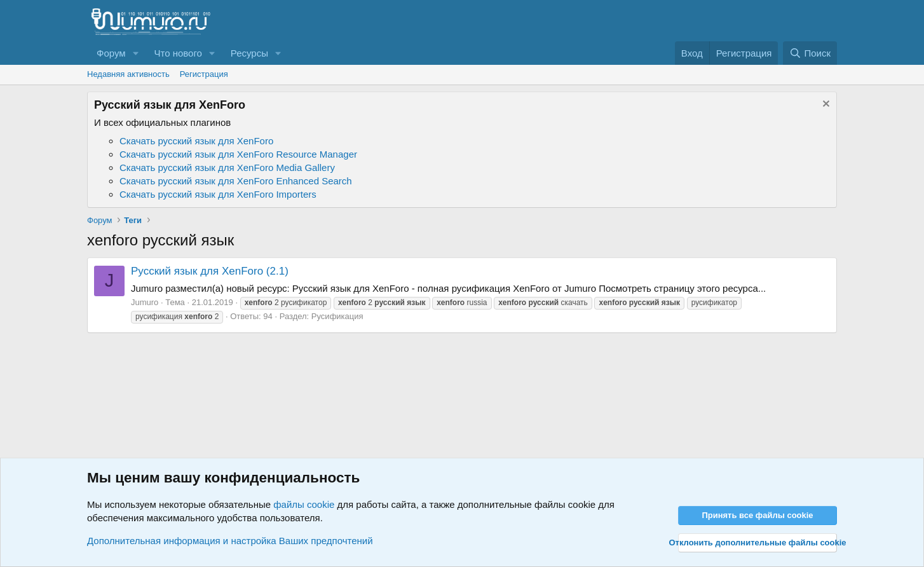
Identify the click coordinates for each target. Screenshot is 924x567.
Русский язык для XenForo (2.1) (210, 271)
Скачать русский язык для (196, 141)
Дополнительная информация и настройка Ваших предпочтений (230, 541)
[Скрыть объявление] (825, 105)
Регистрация (204, 74)
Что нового (178, 53)
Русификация (337, 316)
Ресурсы (249, 53)
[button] (135, 53)
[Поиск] (810, 53)
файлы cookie (304, 504)
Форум (111, 53)
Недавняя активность (128, 74)
